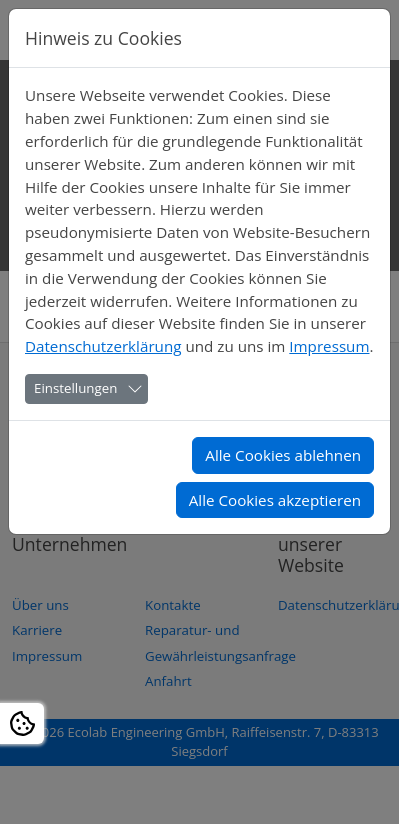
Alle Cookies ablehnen (283, 455)
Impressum (329, 346)
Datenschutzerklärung (103, 346)
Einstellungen (75, 388)
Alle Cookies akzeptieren (275, 500)
